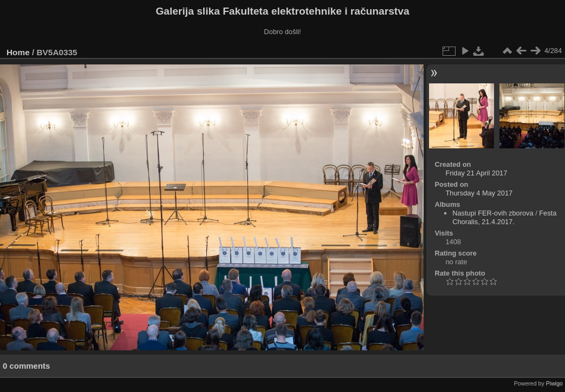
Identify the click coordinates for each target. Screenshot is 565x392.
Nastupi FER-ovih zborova (493, 213)
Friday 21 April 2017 (476, 173)
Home (18, 52)
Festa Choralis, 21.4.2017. (504, 217)
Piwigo (554, 383)
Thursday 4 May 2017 (479, 193)
